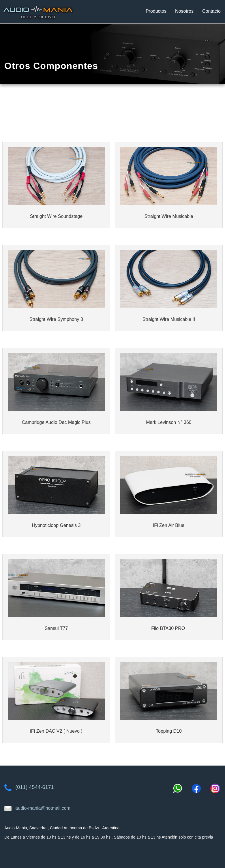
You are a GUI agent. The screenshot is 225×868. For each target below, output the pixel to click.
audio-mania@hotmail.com (43, 808)
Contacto (211, 11)
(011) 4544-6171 (34, 787)
